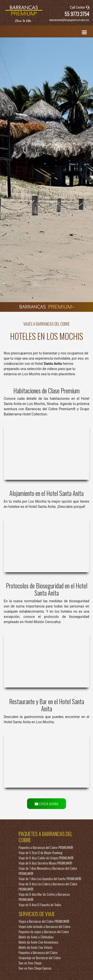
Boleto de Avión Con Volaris (35, 947)
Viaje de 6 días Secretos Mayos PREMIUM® (45, 863)
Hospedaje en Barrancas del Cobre (40, 958)
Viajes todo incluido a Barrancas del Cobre (45, 926)
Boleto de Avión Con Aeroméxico (38, 942)
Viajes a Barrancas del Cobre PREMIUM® (44, 921)
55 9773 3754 (77, 14)
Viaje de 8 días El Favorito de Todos (40, 905)
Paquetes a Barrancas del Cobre (38, 952)
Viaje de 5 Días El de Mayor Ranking (40, 852)
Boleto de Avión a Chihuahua (36, 937)
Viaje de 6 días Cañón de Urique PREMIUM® (46, 858)
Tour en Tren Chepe (30, 963)
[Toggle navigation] (84, 31)
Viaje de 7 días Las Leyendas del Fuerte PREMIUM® (50, 879)
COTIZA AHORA (46, 804)
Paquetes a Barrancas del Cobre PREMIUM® (46, 847)
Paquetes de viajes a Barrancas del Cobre (44, 932)
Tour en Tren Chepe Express (35, 968)
